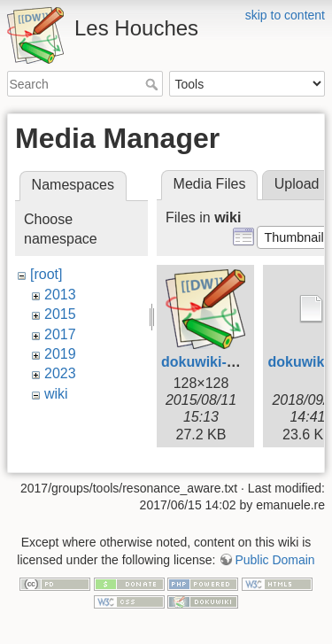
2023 (60, 373)
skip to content (285, 15)
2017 (60, 334)
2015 (60, 314)
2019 (60, 354)
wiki (56, 394)
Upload (297, 184)
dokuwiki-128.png (220, 362)
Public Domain (274, 551)
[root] (46, 274)
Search (154, 84)
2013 (60, 295)
